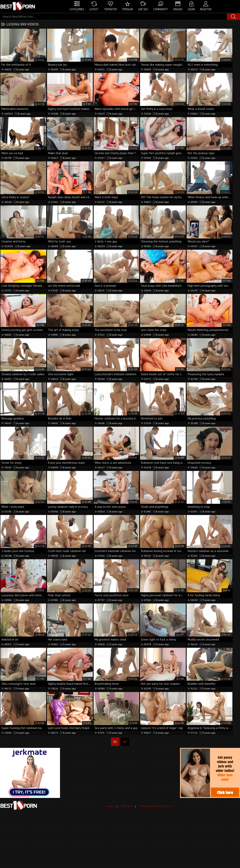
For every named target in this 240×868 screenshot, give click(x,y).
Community (160, 9)
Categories (77, 9)
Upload (178, 9)
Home (110, 806)
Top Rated (110, 9)
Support (126, 806)
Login (191, 9)
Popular (128, 9)
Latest (94, 9)
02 (125, 742)
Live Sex (143, 9)
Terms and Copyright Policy (157, 806)
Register (206, 9)
